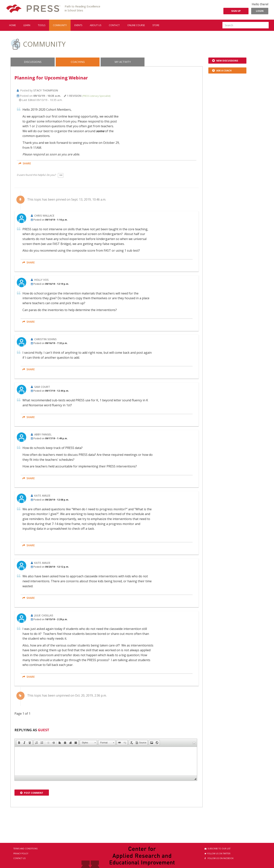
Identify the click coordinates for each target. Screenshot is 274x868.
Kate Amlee (42, 496)
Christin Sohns (45, 339)
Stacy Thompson (46, 90)
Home (12, 25)
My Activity (123, 62)
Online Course (136, 25)
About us (96, 25)
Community (60, 25)
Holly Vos (41, 280)
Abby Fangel (43, 434)
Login (260, 11)
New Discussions (225, 61)
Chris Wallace (44, 216)
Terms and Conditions (25, 849)
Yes (61, 175)
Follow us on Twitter (217, 854)
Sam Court (42, 387)
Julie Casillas (44, 615)
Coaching (78, 62)
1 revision (73, 96)
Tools (42, 25)
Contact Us (19, 858)
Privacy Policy (21, 854)
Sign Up (236, 11)
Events (78, 25)
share (25, 163)
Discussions (33, 62)
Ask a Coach (222, 71)
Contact (114, 25)
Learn (27, 25)
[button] (19, 743)
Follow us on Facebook (219, 858)
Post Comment (32, 793)
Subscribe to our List (217, 849)
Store (156, 25)
